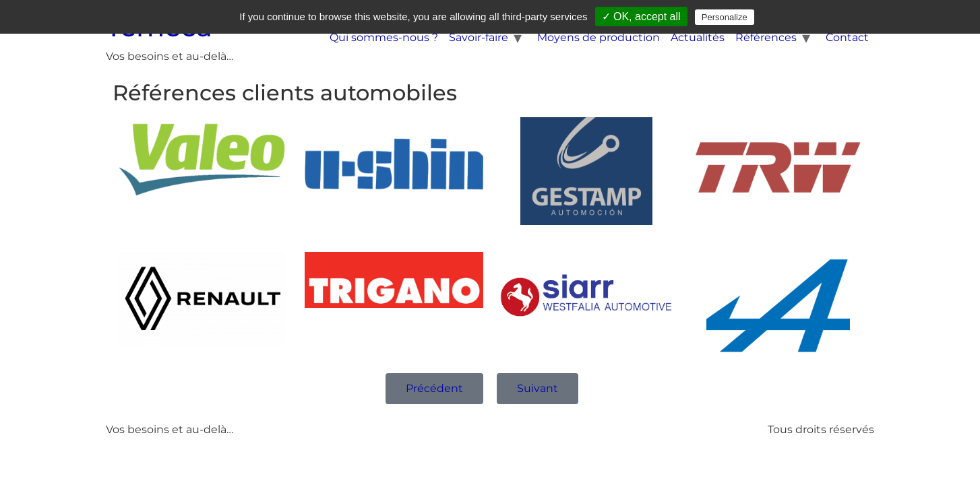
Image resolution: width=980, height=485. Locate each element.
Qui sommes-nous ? (384, 37)
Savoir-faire (479, 37)
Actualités (698, 37)
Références (766, 37)
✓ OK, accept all (641, 17)
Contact (847, 37)
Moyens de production (599, 37)
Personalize (725, 17)
